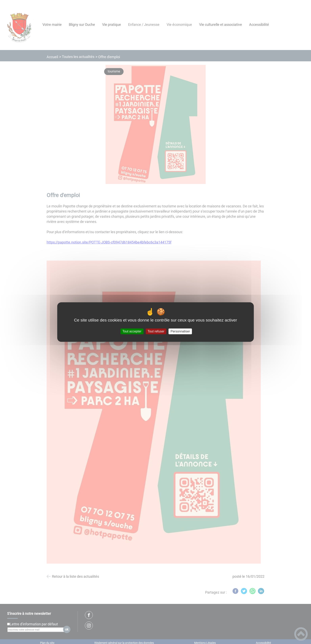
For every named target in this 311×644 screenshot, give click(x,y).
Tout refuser (156, 331)
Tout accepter (132, 331)
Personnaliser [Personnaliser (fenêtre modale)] (180, 331)
